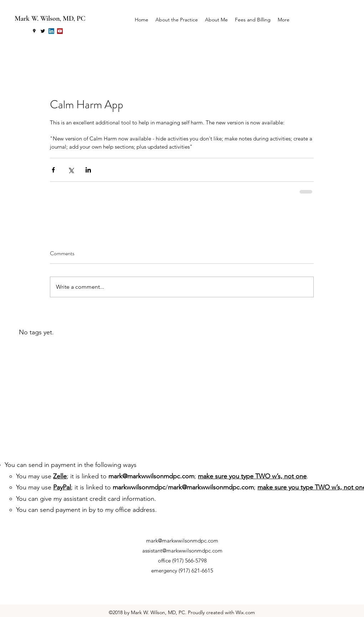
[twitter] (43, 31)
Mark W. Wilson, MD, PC (50, 19)
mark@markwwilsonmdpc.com (151, 476)
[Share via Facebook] (53, 170)
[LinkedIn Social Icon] (51, 31)
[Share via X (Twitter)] (71, 170)
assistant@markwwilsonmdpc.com (182, 551)
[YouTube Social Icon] (60, 31)
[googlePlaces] (34, 31)
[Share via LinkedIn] (88, 170)
